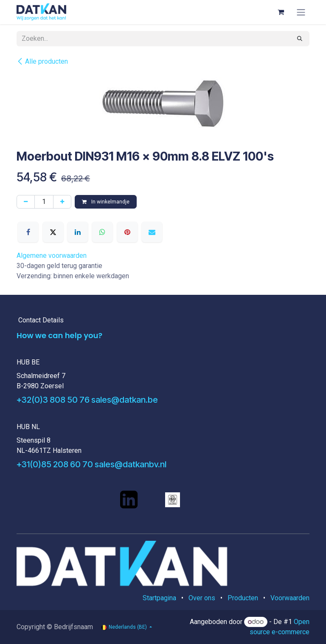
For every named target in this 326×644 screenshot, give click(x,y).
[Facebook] (28, 232)
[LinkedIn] (78, 232)
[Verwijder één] (26, 202)
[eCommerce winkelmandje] (281, 12)
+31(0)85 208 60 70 (55, 464)
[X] (53, 232)
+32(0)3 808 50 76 (53, 400)
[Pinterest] (127, 232)
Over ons (202, 598)
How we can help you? (59, 335)
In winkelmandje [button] (106, 202)
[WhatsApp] (102, 232)
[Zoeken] (300, 39)
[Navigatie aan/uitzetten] (301, 12)
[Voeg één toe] (62, 202)
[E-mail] (152, 232)
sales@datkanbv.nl (131, 464)
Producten (243, 598)
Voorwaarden (290, 598)
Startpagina (159, 598)
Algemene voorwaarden (52, 256)
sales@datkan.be (125, 400)
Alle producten (42, 61)
